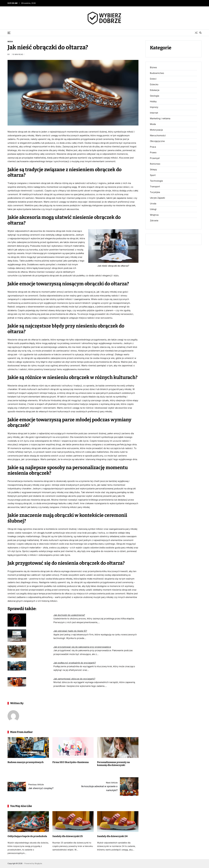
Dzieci (153, 79)
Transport (155, 187)
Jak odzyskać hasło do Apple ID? (70, 631)
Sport (153, 175)
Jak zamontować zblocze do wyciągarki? (74, 679)
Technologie (156, 181)
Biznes (153, 67)
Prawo (153, 153)
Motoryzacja (156, 130)
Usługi (153, 209)
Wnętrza (154, 215)
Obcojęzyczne (157, 141)
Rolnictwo (155, 164)
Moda (10, 41)
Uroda (153, 204)
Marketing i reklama (160, 119)
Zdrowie (154, 221)
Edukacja (155, 90)
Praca (153, 147)
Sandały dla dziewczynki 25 (68, 836)
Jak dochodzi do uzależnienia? (69, 615)
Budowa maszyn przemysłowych (26, 762)
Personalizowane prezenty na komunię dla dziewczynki (113, 764)
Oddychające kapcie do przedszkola (27, 836)
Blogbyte (38, 863)
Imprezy (154, 107)
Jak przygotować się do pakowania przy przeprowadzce (82, 647)
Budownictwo (157, 73)
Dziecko (154, 84)
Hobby (153, 102)
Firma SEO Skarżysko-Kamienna (71, 762)
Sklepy (153, 170)
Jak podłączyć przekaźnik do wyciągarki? (75, 663)
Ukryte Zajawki (157, 198)
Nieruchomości (158, 136)
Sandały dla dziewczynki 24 (112, 836)
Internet (154, 113)
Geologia (155, 96)
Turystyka (155, 192)
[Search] (200, 33)
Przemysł (155, 158)
